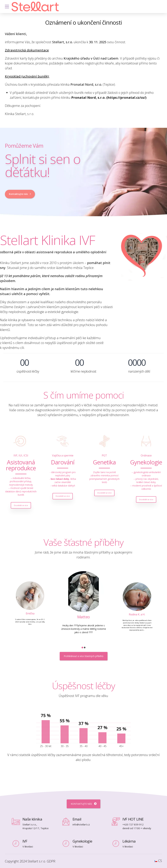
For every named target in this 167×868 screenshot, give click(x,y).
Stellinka (24, 617)
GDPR (51, 861)
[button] (82, 648)
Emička (77, 616)
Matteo (131, 614)
